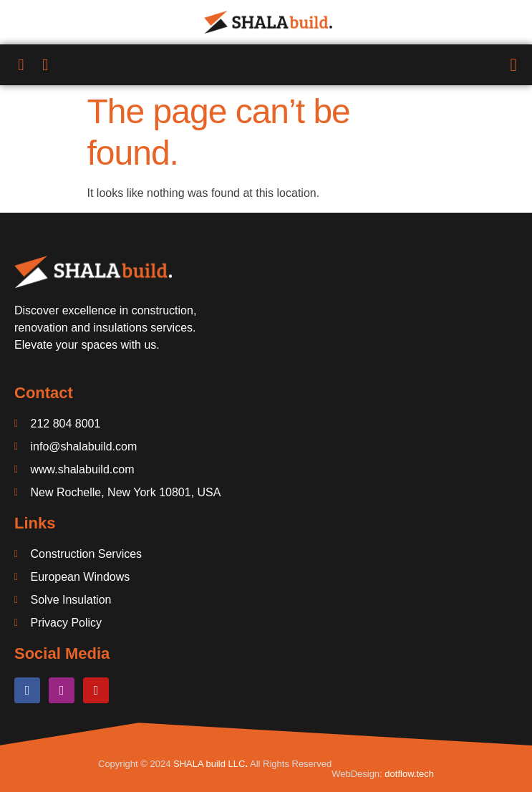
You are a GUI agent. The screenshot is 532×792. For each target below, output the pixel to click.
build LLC (224, 764)
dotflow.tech (409, 774)
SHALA (188, 764)
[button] (513, 65)
